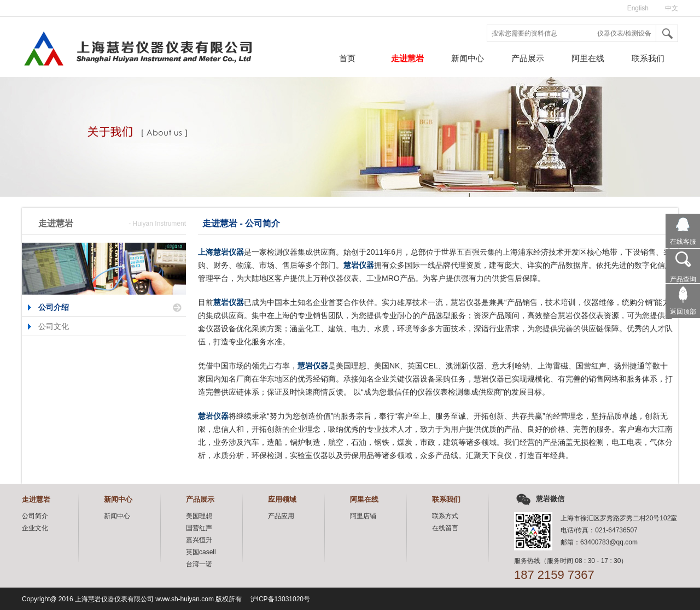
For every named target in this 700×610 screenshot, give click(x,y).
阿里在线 (588, 58)
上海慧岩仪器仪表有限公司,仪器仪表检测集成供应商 (108, 52)
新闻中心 (468, 58)
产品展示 (528, 58)
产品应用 (281, 516)
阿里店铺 (363, 516)
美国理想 (199, 516)
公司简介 (35, 516)
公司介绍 (54, 307)
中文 (672, 8)
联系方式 (445, 516)
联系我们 (648, 58)
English (638, 8)
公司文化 (54, 326)
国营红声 (199, 528)
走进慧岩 (407, 58)
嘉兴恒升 (199, 540)
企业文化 (35, 528)
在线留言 (445, 528)
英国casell (201, 552)
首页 (347, 58)
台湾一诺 (199, 564)
